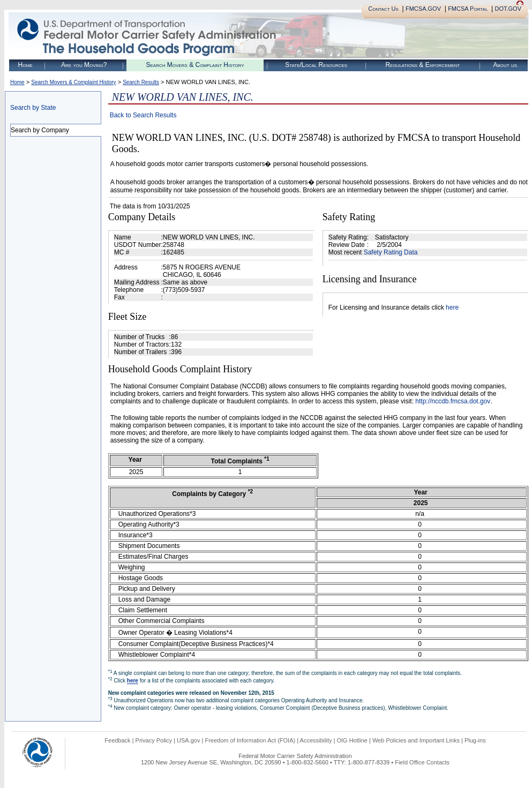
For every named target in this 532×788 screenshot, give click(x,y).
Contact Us (383, 9)
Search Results (141, 82)
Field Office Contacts (422, 762)
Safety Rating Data (391, 252)
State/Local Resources (316, 65)
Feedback (117, 740)
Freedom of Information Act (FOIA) (250, 740)
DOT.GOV (508, 9)
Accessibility (316, 740)
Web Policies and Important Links (416, 740)
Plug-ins (475, 740)
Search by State (33, 108)
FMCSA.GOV (423, 9)
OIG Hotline (352, 740)
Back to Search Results (143, 115)
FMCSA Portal (468, 9)
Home (25, 65)
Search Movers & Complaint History (195, 65)
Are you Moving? (84, 65)
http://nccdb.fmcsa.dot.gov (453, 401)
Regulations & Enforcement (422, 65)
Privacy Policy (154, 740)
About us (505, 65)
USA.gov (188, 740)
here (452, 307)
